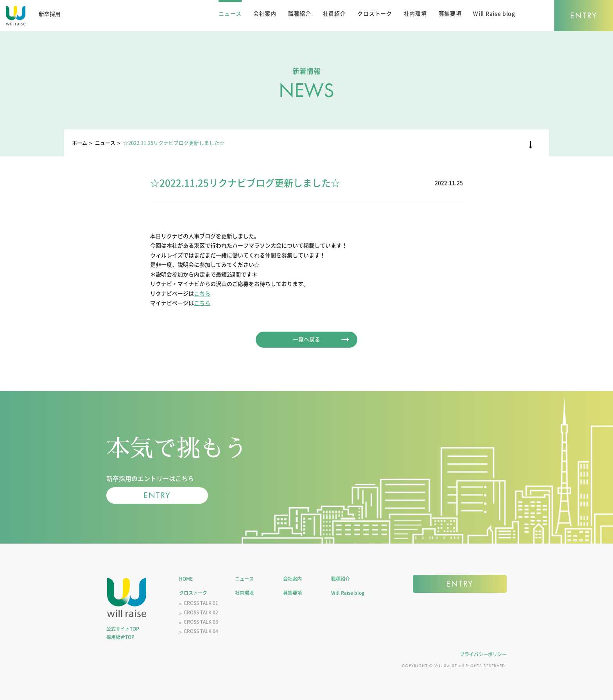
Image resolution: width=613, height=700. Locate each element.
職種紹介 (300, 14)
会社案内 (265, 14)
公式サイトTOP (123, 629)
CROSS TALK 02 (201, 612)
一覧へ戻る (306, 339)
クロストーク (375, 14)
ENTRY (584, 15)
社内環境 (415, 14)
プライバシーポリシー (483, 654)
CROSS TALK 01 (201, 603)
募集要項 (450, 14)
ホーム (80, 143)
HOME (186, 579)
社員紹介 (334, 14)
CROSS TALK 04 (201, 631)
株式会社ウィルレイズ (127, 598)
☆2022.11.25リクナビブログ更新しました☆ (174, 143)
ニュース (230, 14)
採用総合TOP (120, 637)
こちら (202, 294)
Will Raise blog (494, 14)
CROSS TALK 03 (201, 622)
